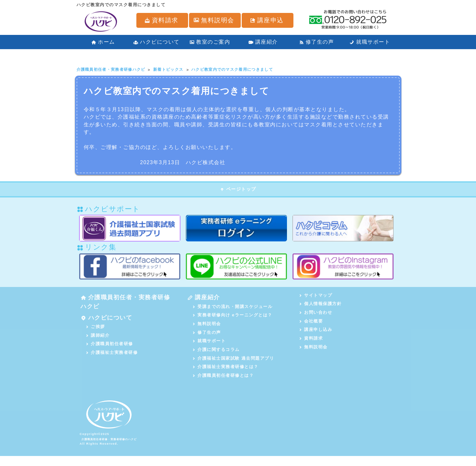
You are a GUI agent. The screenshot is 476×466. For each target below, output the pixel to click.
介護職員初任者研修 (110, 352)
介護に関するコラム (217, 356)
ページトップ (238, 191)
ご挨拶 (96, 334)
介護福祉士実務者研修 (112, 361)
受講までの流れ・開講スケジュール (233, 310)
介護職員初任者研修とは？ (224, 384)
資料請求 (312, 343)
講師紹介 (98, 343)
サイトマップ (316, 297)
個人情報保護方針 (321, 306)
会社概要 (312, 325)
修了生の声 (317, 39)
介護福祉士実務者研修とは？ (226, 375)
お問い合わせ (316, 315)
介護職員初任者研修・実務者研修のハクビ (114, 449)
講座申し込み (316, 334)
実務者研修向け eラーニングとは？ (233, 319)
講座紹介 (263, 39)
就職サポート (370, 39)
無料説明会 (207, 328)
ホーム (103, 39)
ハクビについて (156, 39)
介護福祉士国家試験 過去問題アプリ (234, 365)
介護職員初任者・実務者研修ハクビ (124, 305)
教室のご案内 (210, 39)
